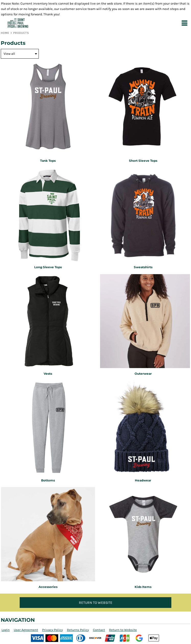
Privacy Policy (52, 630)
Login (6, 630)
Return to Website (123, 630)
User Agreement (26, 630)
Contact (99, 630)
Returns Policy (78, 630)
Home (5, 33)
